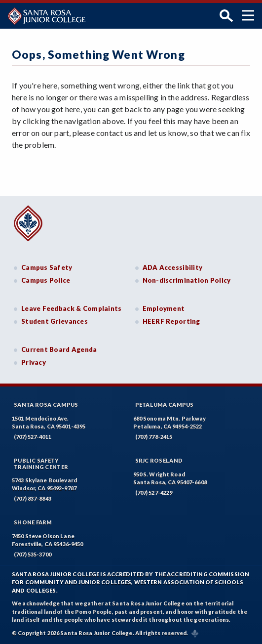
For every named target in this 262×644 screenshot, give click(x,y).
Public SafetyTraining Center (41, 464)
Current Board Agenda (59, 349)
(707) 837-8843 (33, 498)
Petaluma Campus (165, 405)
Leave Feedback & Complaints (71, 308)
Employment (164, 308)
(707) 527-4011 (33, 437)
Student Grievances (55, 321)
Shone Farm (33, 522)
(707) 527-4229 (154, 493)
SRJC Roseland (159, 460)
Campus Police (46, 280)
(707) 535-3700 (33, 554)
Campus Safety (47, 267)
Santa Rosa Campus (46, 405)
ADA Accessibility (173, 267)
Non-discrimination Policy (187, 280)
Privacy (34, 362)
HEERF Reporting (171, 321)
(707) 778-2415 (154, 437)
